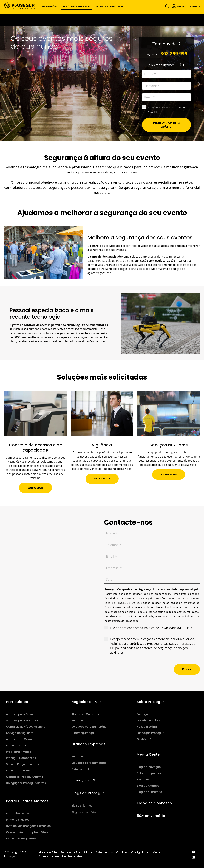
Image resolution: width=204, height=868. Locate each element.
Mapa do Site (48, 852)
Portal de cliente (17, 814)
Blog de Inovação (149, 767)
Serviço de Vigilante (20, 733)
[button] (50, 6)
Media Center (149, 754)
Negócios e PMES (87, 702)
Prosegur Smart (17, 745)
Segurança (79, 720)
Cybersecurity (81, 769)
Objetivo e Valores (149, 720)
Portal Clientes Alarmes (27, 801)
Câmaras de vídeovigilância (26, 727)
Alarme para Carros (20, 739)
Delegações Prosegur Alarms (26, 783)
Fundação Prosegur (150, 733)
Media (157, 852)
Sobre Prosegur (150, 702)
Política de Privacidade (76, 852)
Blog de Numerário (84, 812)
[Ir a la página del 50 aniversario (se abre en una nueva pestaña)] (102, 20)
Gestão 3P (144, 739)
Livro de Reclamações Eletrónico (28, 826)
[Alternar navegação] (166, 6)
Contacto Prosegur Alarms (25, 777)
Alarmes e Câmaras (85, 714)
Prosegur (143, 714)
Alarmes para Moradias (22, 720)
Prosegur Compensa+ (21, 758)
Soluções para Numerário (89, 727)
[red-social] (193, 852)
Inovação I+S (83, 780)
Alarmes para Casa (20, 714)
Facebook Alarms (18, 770)
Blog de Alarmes (82, 806)
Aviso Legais (104, 852)
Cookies (122, 852)
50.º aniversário (151, 816)
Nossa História (147, 727)
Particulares (17, 702)
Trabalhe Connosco (154, 803)
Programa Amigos (19, 752)
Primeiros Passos (18, 820)
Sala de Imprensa (149, 773)
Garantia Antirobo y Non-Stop (27, 832)
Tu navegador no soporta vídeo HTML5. (102, 20)
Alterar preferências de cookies (61, 856)
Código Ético (140, 852)
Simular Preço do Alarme (23, 764)
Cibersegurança (83, 733)
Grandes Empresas (88, 744)
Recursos (143, 779)
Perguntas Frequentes (21, 838)
